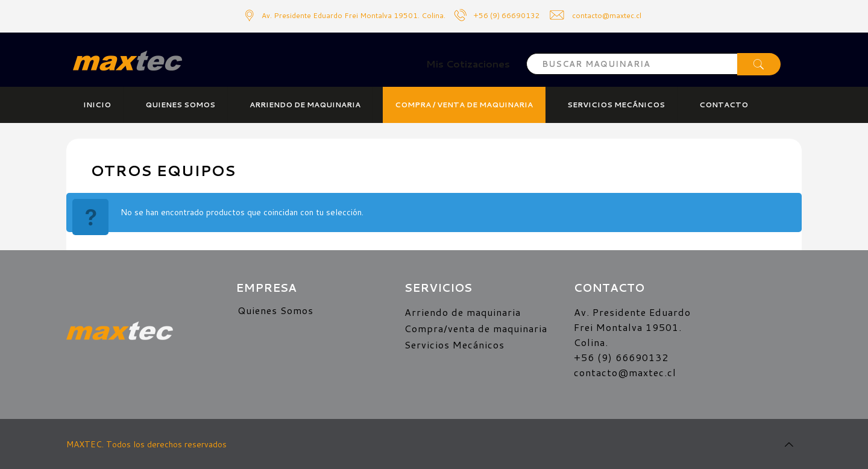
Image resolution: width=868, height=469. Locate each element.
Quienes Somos (275, 310)
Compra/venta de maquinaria (476, 328)
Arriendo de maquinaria (463, 312)
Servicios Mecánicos (454, 345)
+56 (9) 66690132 (507, 15)
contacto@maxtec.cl (625, 372)
